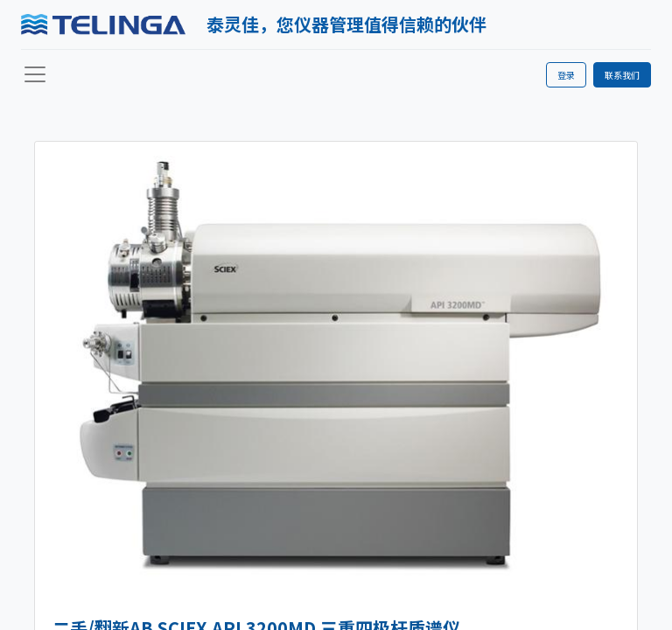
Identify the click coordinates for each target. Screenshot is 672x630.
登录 (566, 75)
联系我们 (622, 75)
